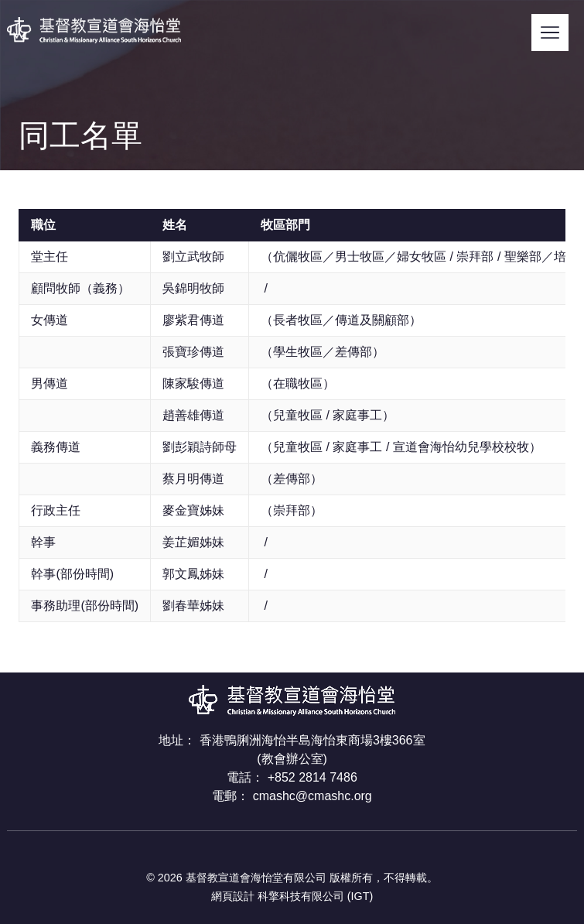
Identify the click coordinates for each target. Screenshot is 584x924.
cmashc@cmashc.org (312, 796)
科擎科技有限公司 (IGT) (316, 896)
